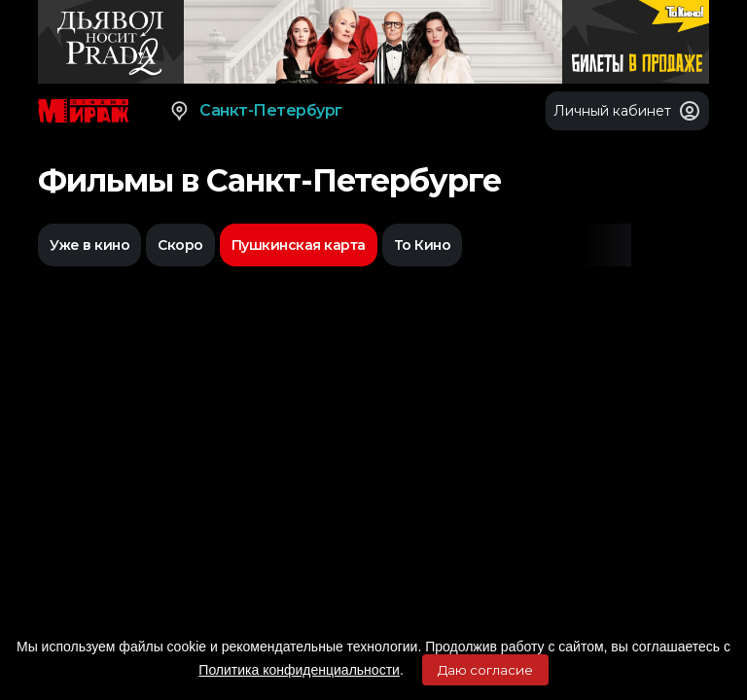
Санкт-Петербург (255, 111)
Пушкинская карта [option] (299, 245)
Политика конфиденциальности (299, 670)
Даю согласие (485, 670)
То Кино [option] (423, 245)
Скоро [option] (180, 245)
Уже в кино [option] (89, 245)
